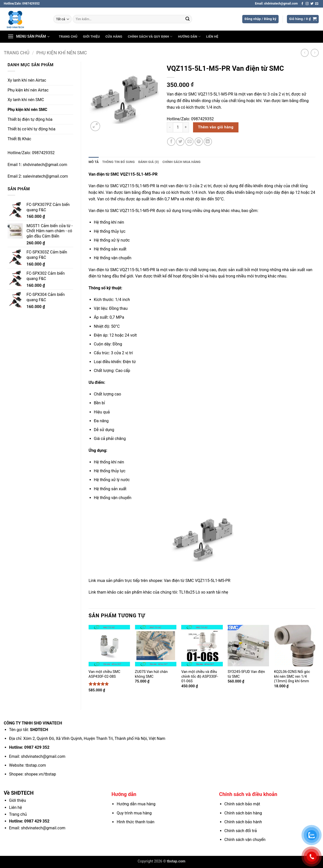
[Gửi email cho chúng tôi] (317, 4)
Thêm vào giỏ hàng (216, 127)
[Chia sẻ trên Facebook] (171, 142)
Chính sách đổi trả (241, 831)
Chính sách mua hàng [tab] (182, 162)
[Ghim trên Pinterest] (199, 142)
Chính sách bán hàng (243, 813)
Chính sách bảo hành (243, 822)
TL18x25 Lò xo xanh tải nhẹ (204, 592)
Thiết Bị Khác (19, 139)
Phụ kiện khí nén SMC (62, 53)
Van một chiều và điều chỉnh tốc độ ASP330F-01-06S (200, 676)
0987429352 (43, 153)
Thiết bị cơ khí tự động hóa (31, 129)
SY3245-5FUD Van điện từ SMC (246, 674)
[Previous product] (315, 53)
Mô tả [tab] (94, 162)
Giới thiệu (91, 37)
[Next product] (305, 53)
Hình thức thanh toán (135, 822)
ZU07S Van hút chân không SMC (151, 674)
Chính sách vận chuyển (245, 840)
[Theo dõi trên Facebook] (302, 4)
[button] (260, 19)
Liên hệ (212, 37)
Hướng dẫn (189, 37)
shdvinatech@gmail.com (45, 165)
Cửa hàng (114, 37)
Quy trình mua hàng (134, 813)
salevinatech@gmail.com (45, 176)
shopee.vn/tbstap (40, 774)
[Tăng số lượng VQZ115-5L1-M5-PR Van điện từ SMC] (186, 127)
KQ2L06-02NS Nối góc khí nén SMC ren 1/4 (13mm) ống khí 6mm (292, 676)
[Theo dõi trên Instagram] (307, 4)
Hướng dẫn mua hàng (136, 804)
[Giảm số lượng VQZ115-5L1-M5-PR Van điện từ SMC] (170, 127)
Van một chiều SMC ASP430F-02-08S (104, 674)
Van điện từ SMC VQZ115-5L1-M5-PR (197, 581)
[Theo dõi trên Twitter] (312, 4)
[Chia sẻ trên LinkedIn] (208, 142)
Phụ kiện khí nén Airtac (28, 90)
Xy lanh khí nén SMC (26, 100)
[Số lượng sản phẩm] (178, 127)
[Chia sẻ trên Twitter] (180, 142)
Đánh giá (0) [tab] (149, 162)
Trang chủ (68, 37)
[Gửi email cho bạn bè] (189, 142)
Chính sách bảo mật (242, 804)
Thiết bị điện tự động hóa (30, 119)
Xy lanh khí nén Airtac (27, 80)
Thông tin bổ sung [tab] (118, 162)
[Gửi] (187, 19)
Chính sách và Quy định (150, 37)
